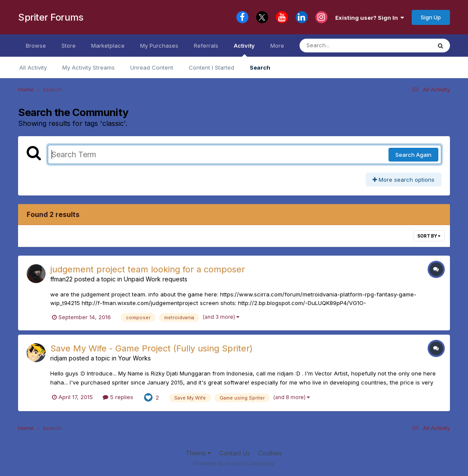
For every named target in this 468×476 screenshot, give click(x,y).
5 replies (118, 397)
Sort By (429, 236)
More (277, 46)
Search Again (413, 155)
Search (260, 67)
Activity (244, 49)
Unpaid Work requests (156, 279)
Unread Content (152, 67)
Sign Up (431, 17)
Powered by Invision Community (234, 463)
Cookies (270, 453)
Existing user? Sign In (370, 18)
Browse (36, 46)
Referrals (206, 46)
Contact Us (235, 453)
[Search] (342, 46)
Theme (198, 453)
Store (69, 46)
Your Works (135, 358)
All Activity (33, 67)
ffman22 (61, 279)
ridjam (59, 358)
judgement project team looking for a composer (148, 269)
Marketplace (108, 46)
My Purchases (159, 46)
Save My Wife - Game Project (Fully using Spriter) (151, 348)
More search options (404, 180)
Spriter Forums (50, 17)
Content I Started (211, 67)
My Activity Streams (89, 67)
